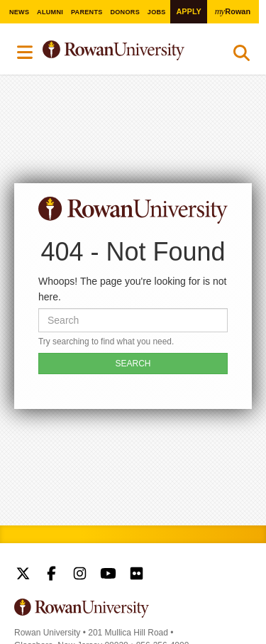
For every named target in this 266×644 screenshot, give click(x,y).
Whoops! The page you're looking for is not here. (132, 289)
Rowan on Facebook (51, 575)
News (19, 12)
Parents (87, 12)
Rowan (233, 11)
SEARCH (133, 364)
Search (242, 56)
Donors (125, 12)
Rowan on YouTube (108, 575)
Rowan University (126, 51)
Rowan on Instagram (80, 575)
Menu (26, 53)
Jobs (157, 12)
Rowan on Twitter (23, 575)
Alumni (50, 12)
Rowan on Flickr (137, 575)
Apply (188, 11)
